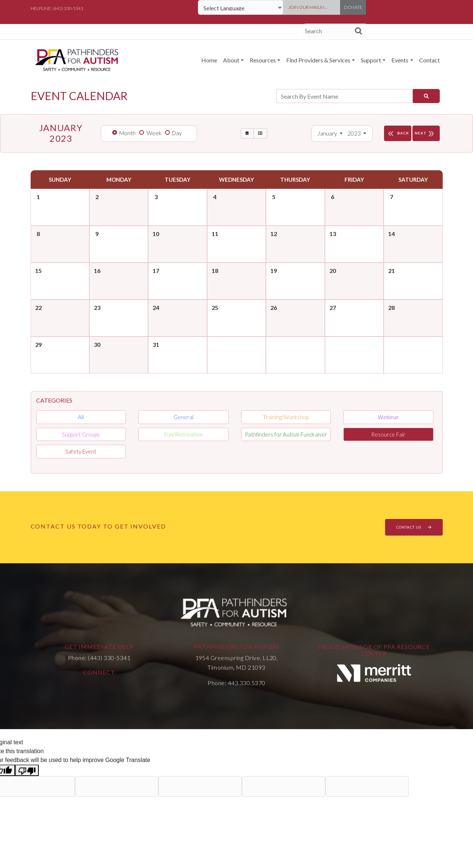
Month (127, 133)
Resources (263, 60)
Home (209, 60)
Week (154, 133)
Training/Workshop (286, 417)
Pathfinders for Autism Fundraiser (286, 434)
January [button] (328, 133)
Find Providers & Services (318, 60)
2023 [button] (355, 133)
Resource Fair (388, 434)
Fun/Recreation (184, 434)
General (184, 417)
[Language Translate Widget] (241, 7)
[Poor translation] (27, 770)
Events (400, 60)
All (81, 417)
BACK (398, 133)
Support (371, 60)
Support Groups (81, 434)
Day (177, 133)
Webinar (388, 417)
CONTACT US (414, 527)
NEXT (426, 133)
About (231, 60)
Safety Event (81, 451)
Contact (429, 60)
